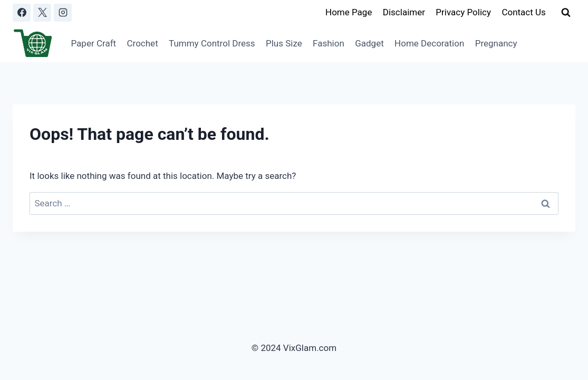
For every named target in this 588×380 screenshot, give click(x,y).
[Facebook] (22, 13)
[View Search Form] (566, 13)
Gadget (369, 43)
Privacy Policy (463, 12)
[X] (42, 13)
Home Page (349, 12)
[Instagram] (63, 13)
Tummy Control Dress (212, 43)
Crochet (143, 43)
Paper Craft (93, 43)
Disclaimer (404, 12)
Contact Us (523, 12)
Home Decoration (429, 43)
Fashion (329, 43)
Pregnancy (496, 43)
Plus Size (284, 43)
